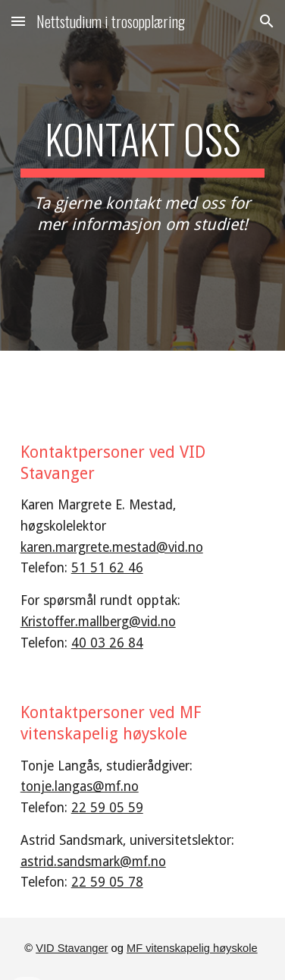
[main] (143, 175)
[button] (18, 21)
